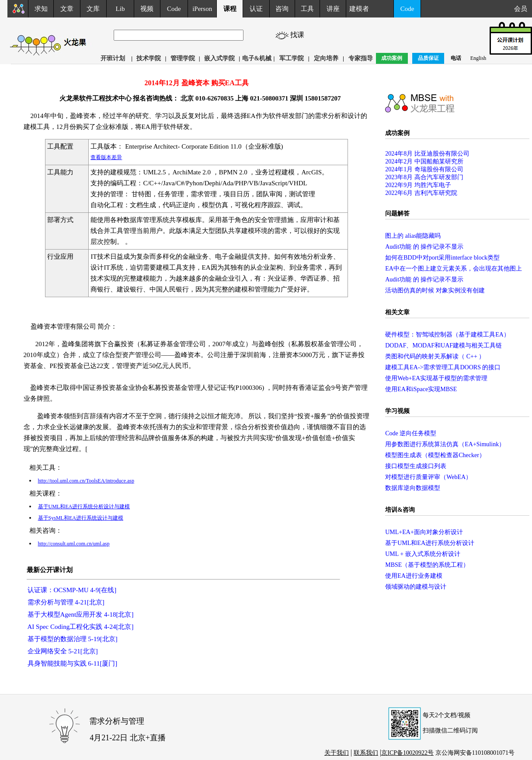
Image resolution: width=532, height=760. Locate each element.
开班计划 (113, 58)
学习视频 (397, 411)
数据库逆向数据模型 (413, 488)
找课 (305, 35)
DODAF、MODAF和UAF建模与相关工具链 (443, 345)
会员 (523, 9)
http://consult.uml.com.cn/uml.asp (74, 544)
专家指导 (361, 58)
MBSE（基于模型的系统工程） (427, 565)
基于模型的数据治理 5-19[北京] (73, 639)
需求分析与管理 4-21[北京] (66, 602)
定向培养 (326, 58)
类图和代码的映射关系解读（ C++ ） (435, 356)
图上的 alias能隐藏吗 (413, 236)
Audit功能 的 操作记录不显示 (424, 247)
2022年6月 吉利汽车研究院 (421, 193)
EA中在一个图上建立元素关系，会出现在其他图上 (454, 269)
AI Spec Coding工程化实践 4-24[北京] (81, 627)
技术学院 (149, 58)
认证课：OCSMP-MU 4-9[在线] (72, 590)
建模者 (359, 9)
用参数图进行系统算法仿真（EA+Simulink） (445, 444)
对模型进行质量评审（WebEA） (428, 477)
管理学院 (183, 58)
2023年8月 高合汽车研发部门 (424, 177)
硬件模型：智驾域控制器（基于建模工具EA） (447, 335)
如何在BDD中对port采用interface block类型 (442, 258)
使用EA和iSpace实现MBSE (421, 389)
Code (174, 9)
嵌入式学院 (219, 58)
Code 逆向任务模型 (411, 433)
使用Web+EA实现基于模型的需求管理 (436, 378)
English (478, 58)
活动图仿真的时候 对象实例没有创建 (435, 290)
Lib (120, 9)
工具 (307, 9)
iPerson (202, 9)
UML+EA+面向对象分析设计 (424, 532)
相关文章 (397, 312)
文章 (67, 9)
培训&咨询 (400, 510)
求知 (41, 9)
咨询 (282, 9)
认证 (256, 9)
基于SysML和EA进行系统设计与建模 (81, 518)
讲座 (333, 9)
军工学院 (292, 58)
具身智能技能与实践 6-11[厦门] (73, 663)
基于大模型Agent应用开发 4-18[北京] (81, 614)
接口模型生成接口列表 (416, 466)
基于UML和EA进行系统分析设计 (430, 543)
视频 (147, 9)
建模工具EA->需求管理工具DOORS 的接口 (443, 367)
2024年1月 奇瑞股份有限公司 (424, 169)
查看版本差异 (106, 157)
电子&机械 (257, 58)
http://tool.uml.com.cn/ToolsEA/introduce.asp (86, 481)
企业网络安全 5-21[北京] (63, 651)
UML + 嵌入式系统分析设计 (423, 554)
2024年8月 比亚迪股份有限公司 (427, 154)
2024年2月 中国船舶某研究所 (424, 161)
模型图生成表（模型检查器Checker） (435, 455)
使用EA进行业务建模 (414, 576)
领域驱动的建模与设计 (416, 587)
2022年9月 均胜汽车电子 (418, 185)
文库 (93, 9)
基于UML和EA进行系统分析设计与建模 (84, 507)
